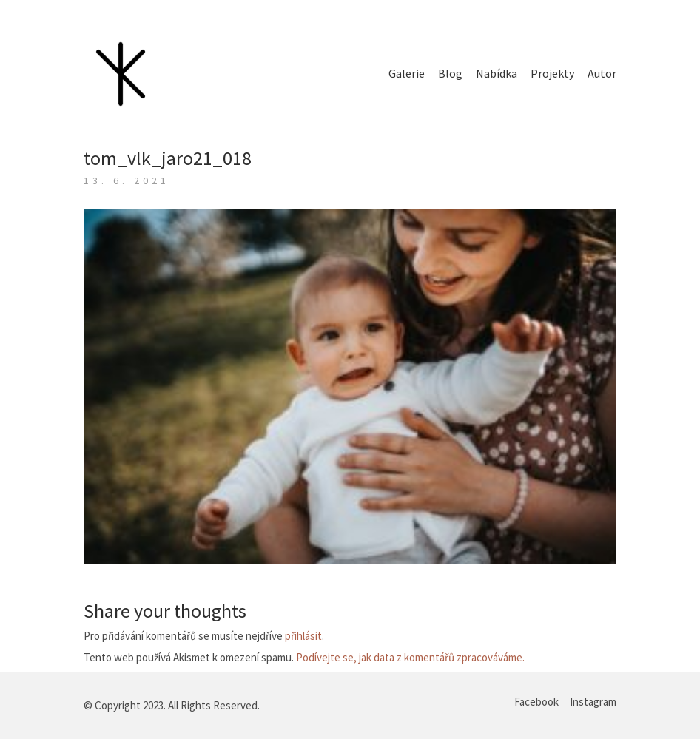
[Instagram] (593, 702)
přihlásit (303, 636)
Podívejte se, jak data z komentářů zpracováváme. (410, 657)
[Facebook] (536, 702)
